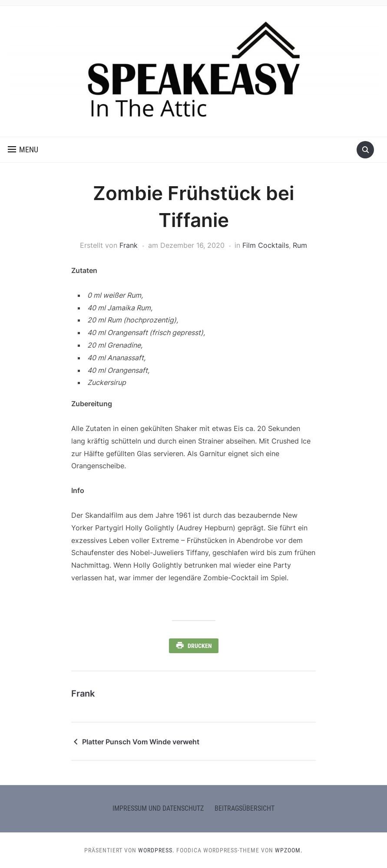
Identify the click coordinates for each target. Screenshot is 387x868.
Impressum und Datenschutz (158, 808)
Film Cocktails (266, 245)
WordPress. (156, 850)
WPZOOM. (289, 850)
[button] (23, 150)
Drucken (200, 646)
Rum (300, 245)
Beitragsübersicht (245, 808)
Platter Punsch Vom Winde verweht (141, 742)
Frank (129, 245)
